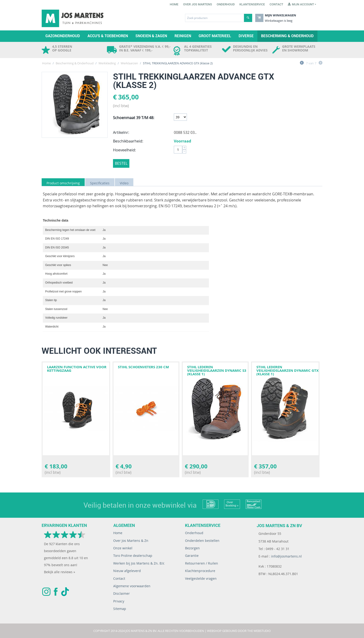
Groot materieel (215, 36)
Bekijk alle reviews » (60, 572)
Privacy (119, 601)
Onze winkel (123, 548)
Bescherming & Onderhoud (287, 36)
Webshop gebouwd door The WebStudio (239, 631)
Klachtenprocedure (200, 571)
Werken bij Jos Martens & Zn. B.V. (139, 563)
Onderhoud (226, 4)
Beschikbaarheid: (128, 141)
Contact (276, 4)
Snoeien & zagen (151, 36)
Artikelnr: (121, 132)
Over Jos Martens (198, 4)
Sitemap (120, 609)
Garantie (192, 556)
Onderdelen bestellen (202, 541)
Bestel (121, 163)
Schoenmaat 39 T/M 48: (134, 118)
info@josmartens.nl (286, 556)
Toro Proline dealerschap (133, 556)
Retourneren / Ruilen (202, 563)
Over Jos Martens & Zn (131, 541)
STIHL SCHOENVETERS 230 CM (143, 367)
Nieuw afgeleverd (127, 571)
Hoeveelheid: (124, 150)
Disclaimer (122, 593)
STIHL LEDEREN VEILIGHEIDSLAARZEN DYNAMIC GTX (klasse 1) (288, 370)
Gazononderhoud (63, 36)
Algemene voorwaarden (132, 586)
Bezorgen (192, 548)
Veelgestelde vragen (201, 578)
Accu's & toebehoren (108, 36)
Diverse (246, 36)
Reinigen (183, 36)
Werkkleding (107, 63)
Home (174, 4)
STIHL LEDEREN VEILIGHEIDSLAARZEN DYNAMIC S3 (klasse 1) (217, 370)
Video (124, 183)
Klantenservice (252, 4)
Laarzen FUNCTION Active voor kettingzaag (77, 369)
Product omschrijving (63, 183)
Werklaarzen (129, 63)
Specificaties (100, 183)
